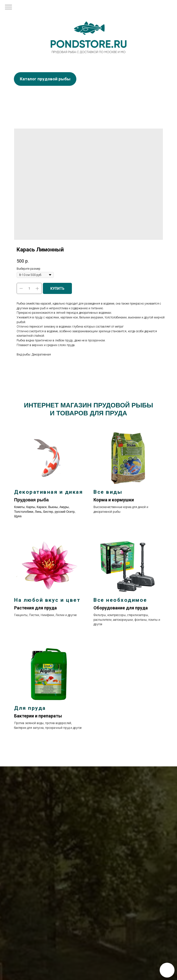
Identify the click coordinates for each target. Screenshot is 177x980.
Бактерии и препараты (38, 716)
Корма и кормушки (114, 500)
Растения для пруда (35, 608)
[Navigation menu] (8, 7)
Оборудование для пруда (121, 608)
